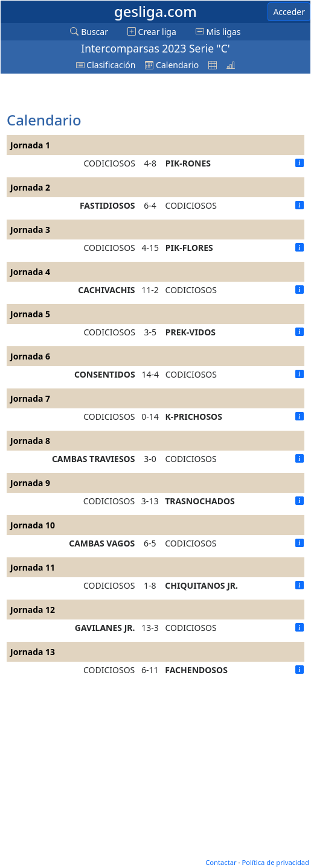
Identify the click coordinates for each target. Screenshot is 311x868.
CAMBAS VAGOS (102, 543)
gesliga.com (155, 11)
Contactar (221, 862)
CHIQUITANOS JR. (201, 585)
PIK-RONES (188, 163)
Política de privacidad (275, 862)
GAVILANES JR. (105, 628)
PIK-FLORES (189, 248)
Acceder (289, 12)
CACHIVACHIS (106, 290)
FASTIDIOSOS (107, 205)
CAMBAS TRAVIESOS (94, 459)
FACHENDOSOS (196, 670)
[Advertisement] (103, 93)
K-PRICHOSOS (194, 417)
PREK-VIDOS (191, 332)
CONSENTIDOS (105, 374)
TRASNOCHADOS (200, 501)
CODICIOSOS (110, 163)
